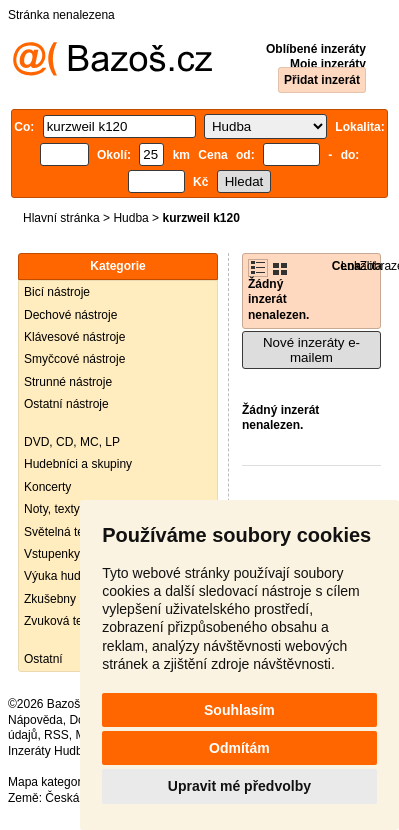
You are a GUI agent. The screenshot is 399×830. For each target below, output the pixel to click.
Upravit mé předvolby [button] (239, 786)
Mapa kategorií (47, 782)
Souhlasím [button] (239, 710)
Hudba (130, 218)
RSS (56, 735)
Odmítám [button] (239, 748)
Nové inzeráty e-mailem (311, 350)
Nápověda (35, 720)
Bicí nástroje (57, 292)
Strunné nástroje (68, 382)
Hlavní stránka (61, 218)
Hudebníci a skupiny (78, 464)
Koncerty (47, 487)
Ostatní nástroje (66, 404)
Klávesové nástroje (74, 337)
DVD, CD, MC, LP (72, 442)
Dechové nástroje (70, 315)
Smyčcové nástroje (74, 359)
